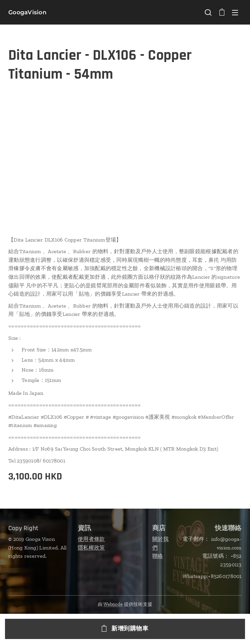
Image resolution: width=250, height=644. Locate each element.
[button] (208, 12)
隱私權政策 (91, 547)
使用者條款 (91, 539)
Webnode (113, 604)
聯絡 (158, 556)
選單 (235, 13)
